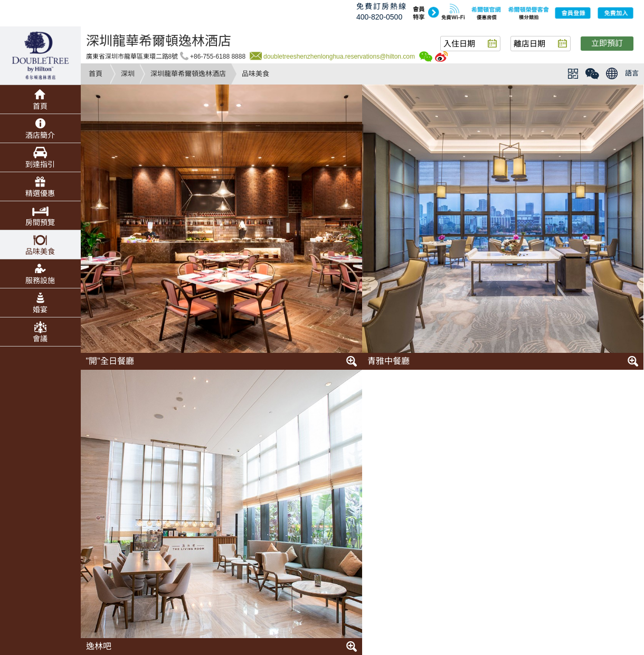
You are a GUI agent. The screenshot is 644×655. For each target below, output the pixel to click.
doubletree (40, 55)
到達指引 (40, 164)
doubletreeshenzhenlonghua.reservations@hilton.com (339, 57)
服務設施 (40, 280)
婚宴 (40, 310)
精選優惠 (40, 193)
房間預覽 (40, 222)
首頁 (96, 74)
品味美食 (40, 251)
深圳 (128, 74)
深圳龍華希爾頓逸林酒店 (188, 74)
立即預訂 (607, 43)
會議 (40, 339)
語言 (632, 73)
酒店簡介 (40, 135)
